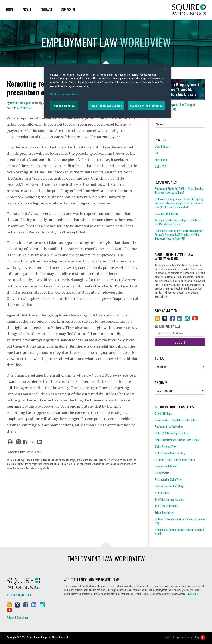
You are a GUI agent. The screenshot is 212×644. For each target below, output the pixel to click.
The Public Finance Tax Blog (169, 499)
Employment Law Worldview (169, 426)
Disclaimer (23, 617)
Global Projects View (166, 446)
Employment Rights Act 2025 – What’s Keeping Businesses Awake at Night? (179, 191)
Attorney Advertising (19, 595)
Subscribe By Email (168, 326)
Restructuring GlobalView (168, 479)
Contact (46, 10)
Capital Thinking (163, 414)
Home (10, 10)
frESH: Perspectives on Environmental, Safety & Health (180, 532)
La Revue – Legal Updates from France (175, 460)
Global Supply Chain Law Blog (170, 453)
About (27, 10)
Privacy (10, 617)
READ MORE (193, 594)
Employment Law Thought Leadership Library (175, 107)
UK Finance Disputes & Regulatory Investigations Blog (180, 521)
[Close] (165, 69)
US (156, 153)
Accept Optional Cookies (146, 106)
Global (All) (160, 166)
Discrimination (24, 108)
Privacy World (162, 473)
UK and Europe (162, 146)
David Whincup (19, 103)
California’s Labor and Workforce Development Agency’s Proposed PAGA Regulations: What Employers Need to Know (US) (179, 235)
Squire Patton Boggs (189, 10)
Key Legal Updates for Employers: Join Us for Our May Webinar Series (178, 222)
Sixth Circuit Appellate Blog (169, 486)
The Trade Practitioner (167, 506)
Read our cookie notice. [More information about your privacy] (64, 94)
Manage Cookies (64, 106)
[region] (107, 91)
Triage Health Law (164, 512)
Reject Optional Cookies (106, 106)
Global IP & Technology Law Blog (172, 433)
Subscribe (68, 10)
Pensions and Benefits (166, 466)
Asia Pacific (161, 160)
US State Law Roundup (166, 214)
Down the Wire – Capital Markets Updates (177, 420)
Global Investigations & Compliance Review (177, 440)
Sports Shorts (162, 493)
